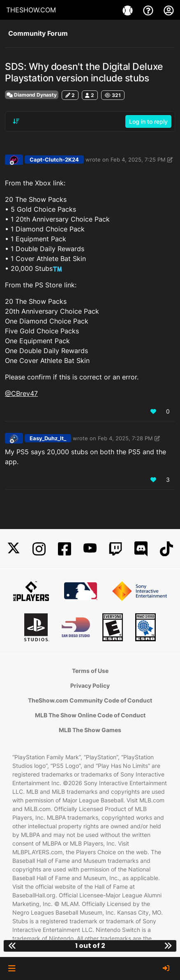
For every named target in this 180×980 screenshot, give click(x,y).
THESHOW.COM (31, 10)
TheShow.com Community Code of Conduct (90, 700)
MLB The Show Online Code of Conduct (90, 715)
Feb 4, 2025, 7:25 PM (138, 159)
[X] (14, 549)
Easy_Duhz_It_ (48, 438)
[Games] (129, 10)
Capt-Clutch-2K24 (54, 159)
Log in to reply (148, 121)
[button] (12, 968)
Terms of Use (90, 671)
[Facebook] (65, 549)
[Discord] (141, 549)
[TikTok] (166, 549)
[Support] (149, 10)
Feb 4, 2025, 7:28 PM (125, 438)
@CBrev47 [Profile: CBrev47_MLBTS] (21, 393)
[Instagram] (39, 549)
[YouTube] (90, 549)
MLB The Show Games (90, 730)
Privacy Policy (90, 685)
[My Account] (169, 10)
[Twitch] (115, 549)
